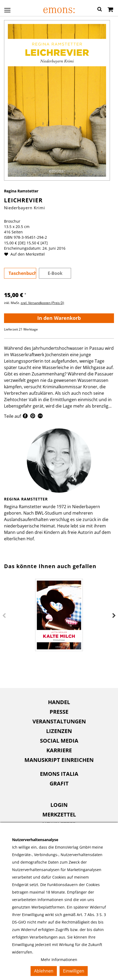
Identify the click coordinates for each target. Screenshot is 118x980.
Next (114, 616)
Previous (4, 616)
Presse (59, 712)
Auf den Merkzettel (27, 254)
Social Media (59, 741)
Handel (59, 702)
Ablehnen (44, 971)
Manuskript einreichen (59, 760)
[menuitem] (59, 702)
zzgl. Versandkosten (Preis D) (42, 303)
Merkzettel (59, 814)
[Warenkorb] (110, 10)
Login (59, 805)
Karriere (59, 750)
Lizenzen (59, 731)
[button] (100, 10)
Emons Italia (59, 774)
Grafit (59, 783)
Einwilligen (74, 971)
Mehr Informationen (59, 960)
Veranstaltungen (59, 721)
